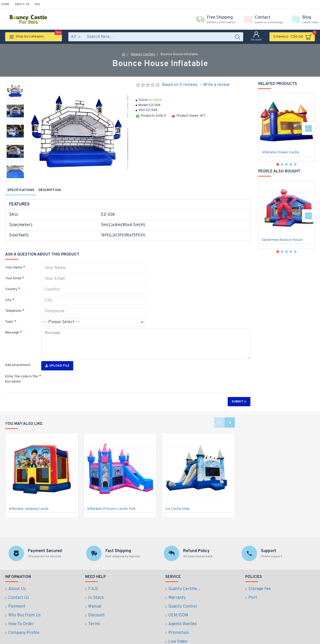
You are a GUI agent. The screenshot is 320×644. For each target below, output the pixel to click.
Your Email (13, 272)
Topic (9, 315)
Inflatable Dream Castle (280, 152)
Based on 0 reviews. (180, 85)
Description (50, 190)
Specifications (21, 190)
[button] (308, 129)
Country (11, 283)
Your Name (14, 261)
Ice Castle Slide (178, 499)
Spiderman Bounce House (282, 240)
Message (12, 326)
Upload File (57, 356)
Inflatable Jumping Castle (29, 499)
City (8, 294)
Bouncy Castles (143, 54)
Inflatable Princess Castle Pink (111, 499)
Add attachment (18, 355)
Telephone (13, 305)
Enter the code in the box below (22, 369)
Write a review (216, 85)
